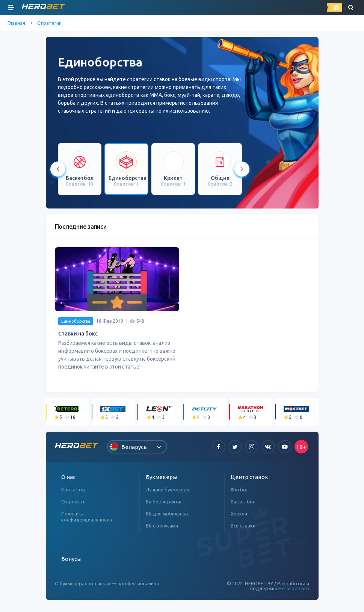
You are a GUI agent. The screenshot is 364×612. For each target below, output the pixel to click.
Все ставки (243, 529)
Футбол (240, 493)
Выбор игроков (164, 505)
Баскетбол (243, 505)
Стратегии (49, 23)
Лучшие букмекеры (168, 493)
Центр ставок (249, 480)
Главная (16, 23)
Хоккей (239, 517)
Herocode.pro (294, 591)
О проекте (73, 505)
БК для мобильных (167, 517)
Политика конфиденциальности (87, 520)
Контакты (73, 493)
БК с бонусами (162, 529)
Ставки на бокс (78, 337)
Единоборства (76, 324)
